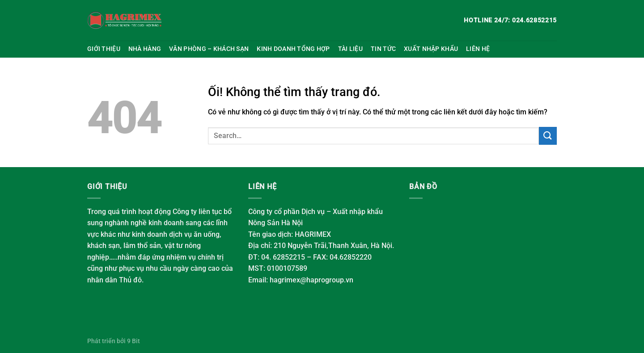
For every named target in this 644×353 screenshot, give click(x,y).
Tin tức (383, 49)
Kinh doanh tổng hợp (293, 49)
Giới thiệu (104, 49)
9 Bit (133, 341)
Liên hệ (478, 49)
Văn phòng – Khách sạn (209, 49)
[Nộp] (548, 136)
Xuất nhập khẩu (431, 49)
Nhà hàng (145, 49)
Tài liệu (350, 49)
